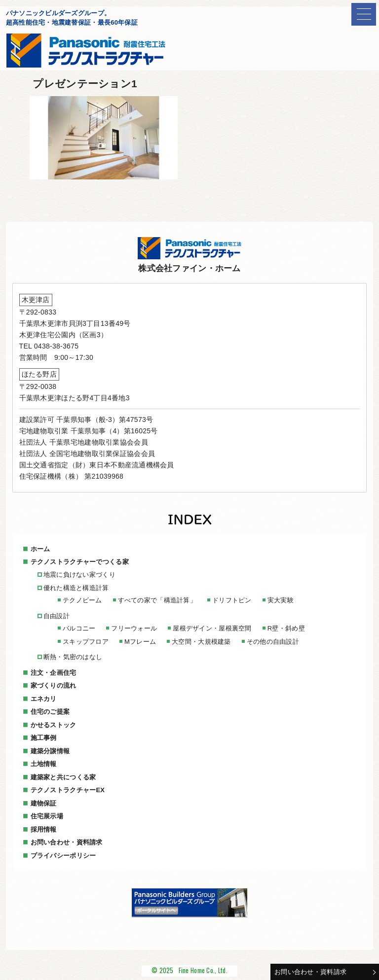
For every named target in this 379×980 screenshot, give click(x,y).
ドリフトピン (232, 600)
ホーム (40, 549)
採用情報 (44, 829)
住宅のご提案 (50, 712)
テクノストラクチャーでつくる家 (80, 562)
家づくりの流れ (54, 685)
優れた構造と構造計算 (76, 588)
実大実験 (281, 600)
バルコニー (79, 628)
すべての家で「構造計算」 (157, 600)
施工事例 (44, 738)
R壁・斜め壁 (286, 628)
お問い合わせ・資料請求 (310, 972)
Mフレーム (140, 642)
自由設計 (57, 616)
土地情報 (44, 764)
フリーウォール (134, 628)
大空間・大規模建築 (201, 642)
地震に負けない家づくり (79, 575)
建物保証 (44, 803)
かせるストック (54, 725)
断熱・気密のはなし (73, 657)
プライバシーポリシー (63, 856)
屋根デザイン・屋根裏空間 (212, 628)
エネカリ (44, 699)
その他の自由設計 (273, 642)
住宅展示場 (47, 816)
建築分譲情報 (50, 751)
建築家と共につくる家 (63, 777)
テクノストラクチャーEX (68, 790)
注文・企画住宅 (54, 673)
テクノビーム (82, 600)
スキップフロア (86, 642)
